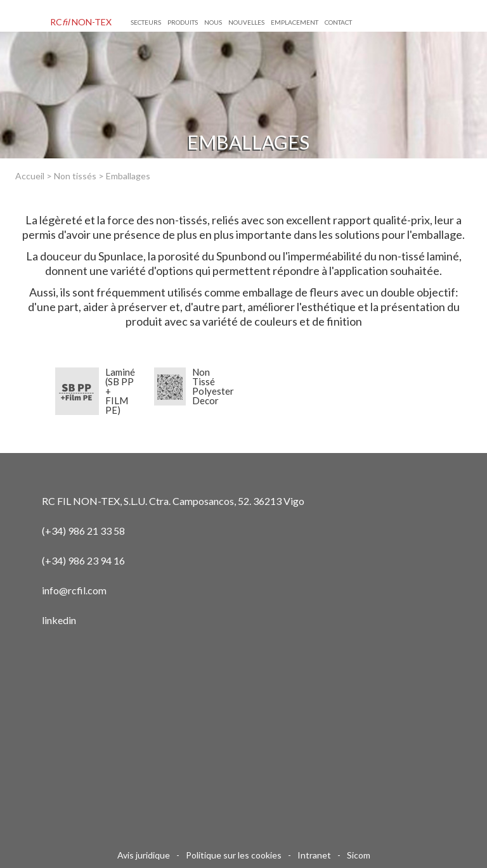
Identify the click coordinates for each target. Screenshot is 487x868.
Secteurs (146, 22)
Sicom (359, 855)
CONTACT (338, 22)
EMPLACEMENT (295, 22)
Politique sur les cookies (234, 855)
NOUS (213, 22)
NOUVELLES (246, 22)
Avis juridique (144, 855)
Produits (183, 22)
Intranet (314, 855)
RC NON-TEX (81, 22)
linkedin (59, 620)
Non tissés (75, 176)
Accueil (30, 176)
